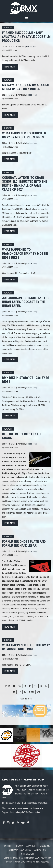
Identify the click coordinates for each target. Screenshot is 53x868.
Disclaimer (45, 846)
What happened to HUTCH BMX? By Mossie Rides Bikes (26, 647)
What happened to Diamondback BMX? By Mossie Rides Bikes (25, 254)
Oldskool (8, 28)
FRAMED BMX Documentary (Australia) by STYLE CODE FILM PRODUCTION (26, 37)
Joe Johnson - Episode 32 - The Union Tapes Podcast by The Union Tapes (26, 302)
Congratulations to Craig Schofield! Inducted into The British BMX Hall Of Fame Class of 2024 (25, 184)
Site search (27, 854)
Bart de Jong (31, 47)
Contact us (40, 850)
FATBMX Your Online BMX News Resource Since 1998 (27, 7)
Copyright (31, 846)
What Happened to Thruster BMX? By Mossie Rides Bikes (24, 135)
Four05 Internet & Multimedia (19, 862)
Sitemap (13, 850)
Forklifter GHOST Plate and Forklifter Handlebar (24, 543)
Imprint (8, 846)
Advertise (26, 850)
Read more (10, 67)
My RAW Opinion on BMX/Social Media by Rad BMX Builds (26, 87)
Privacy (19, 846)
